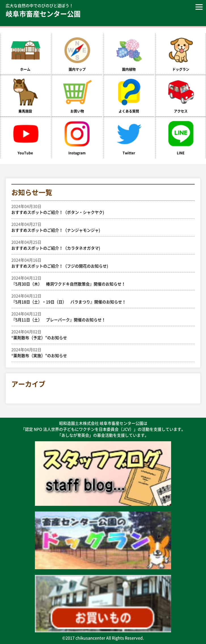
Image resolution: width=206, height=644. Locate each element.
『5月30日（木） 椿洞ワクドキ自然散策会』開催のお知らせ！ (100, 281)
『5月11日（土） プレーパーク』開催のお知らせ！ (100, 316)
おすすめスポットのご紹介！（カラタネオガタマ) (100, 245)
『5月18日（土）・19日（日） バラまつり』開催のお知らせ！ (100, 299)
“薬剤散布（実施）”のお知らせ (100, 352)
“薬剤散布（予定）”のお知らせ (100, 334)
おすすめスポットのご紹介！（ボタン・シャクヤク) (100, 209)
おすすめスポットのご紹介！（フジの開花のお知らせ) (100, 263)
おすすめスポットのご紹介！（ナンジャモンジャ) (100, 227)
